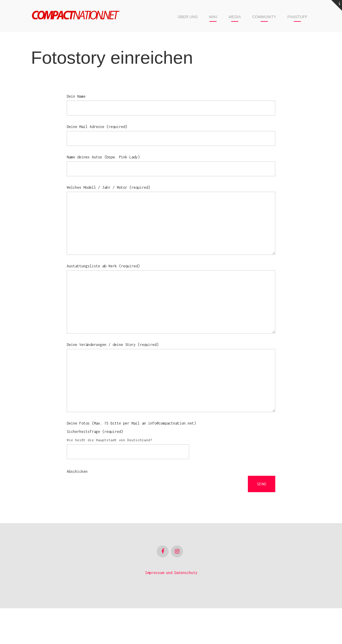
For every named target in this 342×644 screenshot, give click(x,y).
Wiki (213, 17)
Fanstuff (297, 17)
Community (264, 17)
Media (235, 17)
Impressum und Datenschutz (171, 608)
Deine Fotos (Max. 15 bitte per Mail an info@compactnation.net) (131, 459)
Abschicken (77, 507)
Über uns (188, 17)
